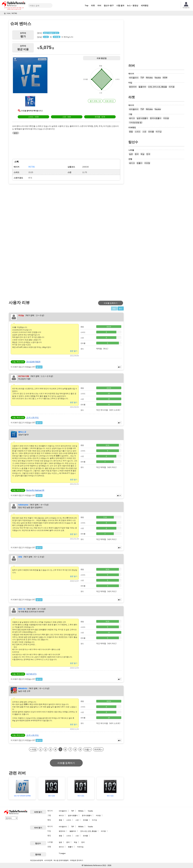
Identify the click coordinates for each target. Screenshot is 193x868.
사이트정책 (48, 860)
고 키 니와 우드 (33, 417)
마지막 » (98, 749)
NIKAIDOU (23, 688)
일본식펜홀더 (142, 118)
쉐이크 (132, 118)
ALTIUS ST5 (31, 674)
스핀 (144, 131)
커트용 (166, 118)
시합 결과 (120, 5)
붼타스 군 (22, 432)
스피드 (138, 131)
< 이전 (33, 749)
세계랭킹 (145, 5)
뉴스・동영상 (133, 5)
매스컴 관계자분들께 (61, 860)
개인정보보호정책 (36, 860)
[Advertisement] (31, 206)
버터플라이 (134, 78)
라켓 (93, 5)
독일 (142, 154)
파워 (20, 557)
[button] (30, 76)
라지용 (172, 87)
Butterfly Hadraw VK (35, 490)
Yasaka (158, 78)
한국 (148, 154)
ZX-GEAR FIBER (33, 362)
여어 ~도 (22, 609)
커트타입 (80, 847)
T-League (62, 853)
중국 (137, 154)
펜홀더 (140, 163)
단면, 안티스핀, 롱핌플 (157, 87)
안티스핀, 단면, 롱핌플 (88, 831)
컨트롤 (151, 131)
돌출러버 (142, 87)
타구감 (159, 131)
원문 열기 (74, 351)
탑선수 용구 (109, 5)
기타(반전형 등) (136, 122)
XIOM (165, 78)
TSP (142, 78)
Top (87, 5)
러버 (99, 5)
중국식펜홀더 (156, 118)
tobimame (23, 505)
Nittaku (149, 78)
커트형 (147, 163)
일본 (131, 154)
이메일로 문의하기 (76, 860)
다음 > (88, 749)
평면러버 (133, 87)
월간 (121, 308)
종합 (131, 131)
